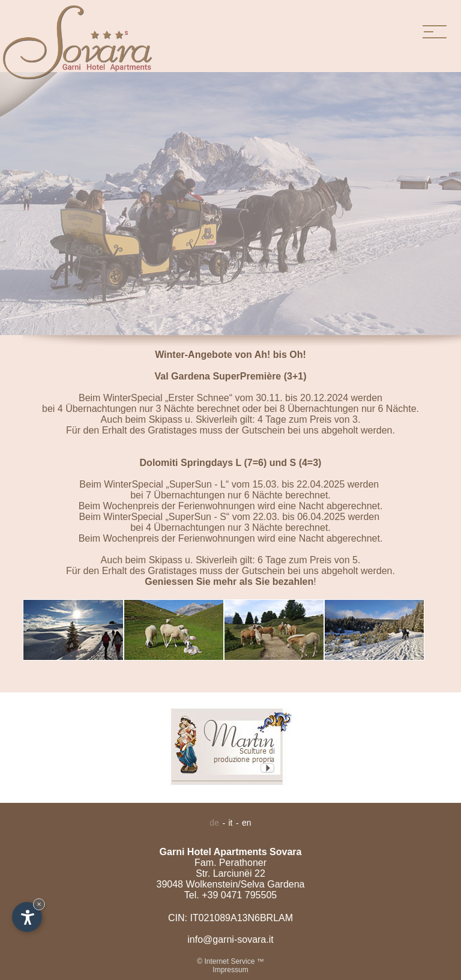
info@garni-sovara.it (230, 939)
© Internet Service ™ (230, 961)
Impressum (230, 970)
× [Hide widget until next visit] (39, 904)
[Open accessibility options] (27, 917)
